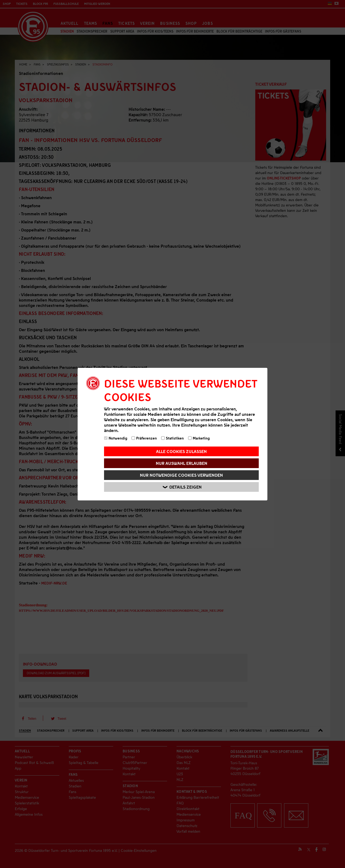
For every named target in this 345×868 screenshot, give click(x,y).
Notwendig (116, 438)
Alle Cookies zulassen (181, 451)
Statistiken (172, 438)
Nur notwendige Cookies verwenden (181, 475)
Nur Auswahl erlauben (182, 463)
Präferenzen (144, 438)
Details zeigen (182, 487)
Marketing (199, 438)
